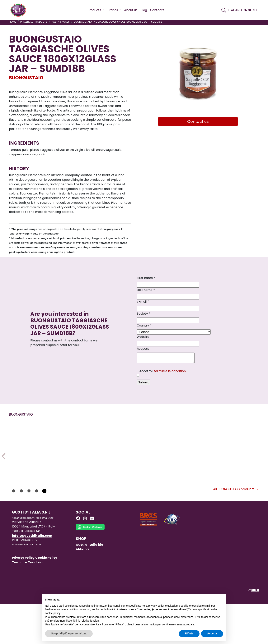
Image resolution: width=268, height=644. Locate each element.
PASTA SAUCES (61, 22)
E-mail (143, 302)
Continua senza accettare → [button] (205, 598)
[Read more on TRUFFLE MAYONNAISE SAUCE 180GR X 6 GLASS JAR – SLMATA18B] (33, 449)
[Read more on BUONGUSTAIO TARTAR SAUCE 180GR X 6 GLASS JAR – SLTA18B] (134, 456)
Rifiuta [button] (189, 633)
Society (143, 314)
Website (143, 337)
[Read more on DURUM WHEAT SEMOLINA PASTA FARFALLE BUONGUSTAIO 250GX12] (236, 449)
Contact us (198, 121)
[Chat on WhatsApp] (90, 569)
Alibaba (82, 589)
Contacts (157, 10)
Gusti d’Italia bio (89, 584)
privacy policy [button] (156, 606)
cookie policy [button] (53, 613)
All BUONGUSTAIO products (236, 529)
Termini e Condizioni (29, 602)
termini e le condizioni (170, 371)
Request (143, 349)
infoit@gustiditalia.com (32, 575)
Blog (144, 10)
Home (13, 22)
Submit (144, 382)
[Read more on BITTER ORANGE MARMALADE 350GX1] (84, 449)
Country (144, 325)
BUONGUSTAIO (26, 78)
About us (131, 10)
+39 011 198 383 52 (26, 571)
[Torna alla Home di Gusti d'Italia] (20, 10)
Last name (146, 290)
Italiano (235, 10)
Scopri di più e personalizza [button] (69, 633)
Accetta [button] (212, 633)
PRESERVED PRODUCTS (34, 22)
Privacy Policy (23, 597)
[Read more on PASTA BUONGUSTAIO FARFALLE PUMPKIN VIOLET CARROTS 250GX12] (185, 451)
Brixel (255, 630)
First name (146, 278)
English (250, 10)
